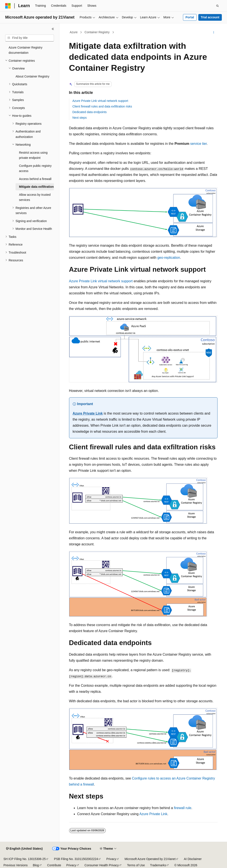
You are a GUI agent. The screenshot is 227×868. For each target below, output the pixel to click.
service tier (199, 144)
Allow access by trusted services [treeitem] (35, 197)
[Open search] (218, 6)
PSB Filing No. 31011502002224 (76, 859)
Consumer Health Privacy (102, 865)
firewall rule (183, 808)
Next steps (80, 118)
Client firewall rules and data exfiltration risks (102, 106)
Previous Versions (16, 865)
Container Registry (97, 32)
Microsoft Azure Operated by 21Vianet (150, 859)
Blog (36, 865)
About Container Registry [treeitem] (32, 76)
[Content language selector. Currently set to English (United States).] (24, 849)
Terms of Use (136, 865)
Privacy (111, 859)
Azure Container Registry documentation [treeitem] (25, 50)
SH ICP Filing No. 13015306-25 (25, 859)
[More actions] (214, 32)
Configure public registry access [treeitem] (35, 168)
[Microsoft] (8, 6)
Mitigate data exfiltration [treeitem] (36, 187)
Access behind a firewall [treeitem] (35, 179)
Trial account (210, 17)
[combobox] (30, 38)
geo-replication (169, 258)
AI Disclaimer (193, 859)
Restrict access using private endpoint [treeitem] (33, 155)
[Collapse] (53, 29)
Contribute (54, 865)
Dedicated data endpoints (90, 112)
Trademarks (158, 865)
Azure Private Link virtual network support (100, 101)
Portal (190, 17)
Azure (74, 32)
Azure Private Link (88, 413)
